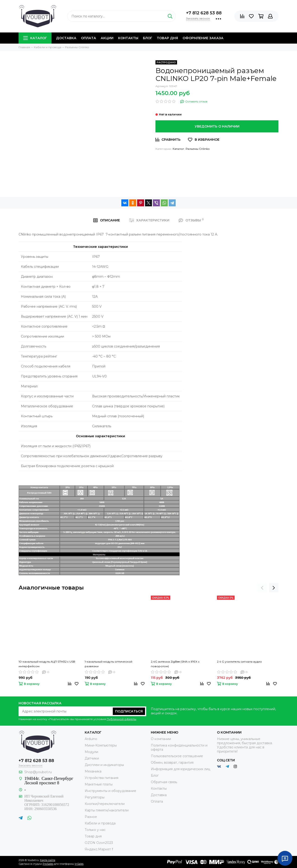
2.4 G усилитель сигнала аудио (239, 662)
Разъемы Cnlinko (198, 149)
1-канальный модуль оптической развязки (108, 664)
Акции (107, 38)
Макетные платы (99, 784)
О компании (161, 739)
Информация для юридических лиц (181, 769)
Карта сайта (48, 860)
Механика (93, 771)
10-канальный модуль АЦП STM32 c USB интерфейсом (47, 664)
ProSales (48, 864)
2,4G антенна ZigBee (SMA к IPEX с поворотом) (175, 664)
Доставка (66, 38)
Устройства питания (102, 778)
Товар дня (167, 38)
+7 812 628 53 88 (204, 13)
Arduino (91, 739)
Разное (91, 817)
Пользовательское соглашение (177, 756)
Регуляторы (95, 797)
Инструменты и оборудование (110, 791)
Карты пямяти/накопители (107, 810)
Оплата (89, 38)
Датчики (92, 758)
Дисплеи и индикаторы (104, 765)
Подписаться (129, 711)
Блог (148, 38)
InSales (79, 864)
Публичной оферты (121, 719)
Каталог (35, 38)
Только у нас (95, 830)
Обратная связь (164, 782)
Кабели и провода (100, 823)
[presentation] (262, 588)
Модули (91, 752)
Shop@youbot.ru (38, 772)
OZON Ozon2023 (99, 843)
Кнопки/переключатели (105, 804)
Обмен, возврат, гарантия (172, 763)
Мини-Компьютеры (101, 745)
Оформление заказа (203, 38)
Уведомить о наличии (217, 126)
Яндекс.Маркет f (99, 849)
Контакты (128, 38)
